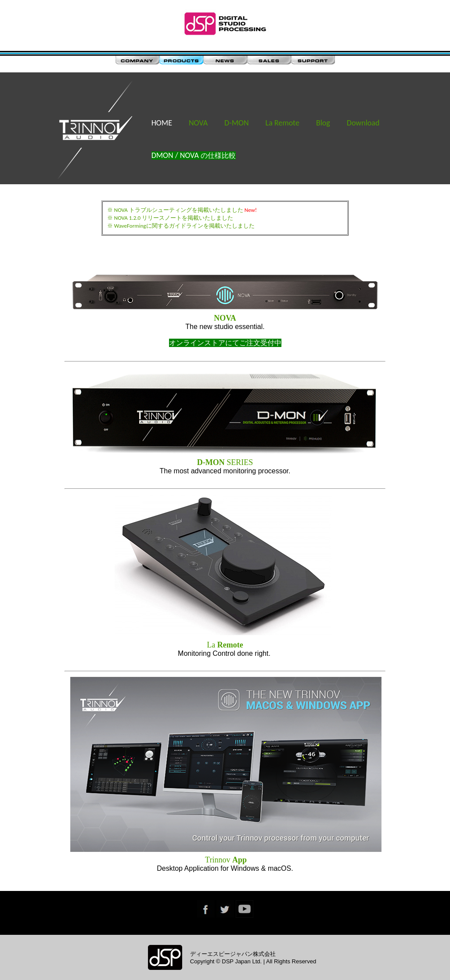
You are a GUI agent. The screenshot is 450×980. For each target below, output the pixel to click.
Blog (323, 123)
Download (363, 123)
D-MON (237, 123)
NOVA (198, 123)
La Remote (283, 123)
